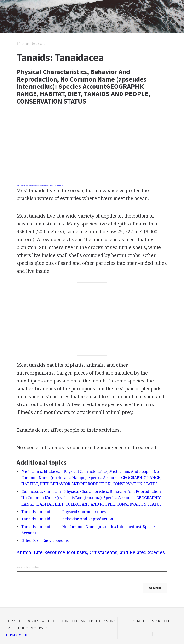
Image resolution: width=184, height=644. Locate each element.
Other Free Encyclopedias (45, 541)
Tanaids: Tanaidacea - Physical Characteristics (63, 512)
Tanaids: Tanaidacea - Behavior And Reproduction (67, 519)
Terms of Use (19, 635)
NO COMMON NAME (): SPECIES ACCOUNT (40, 186)
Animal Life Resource (41, 552)
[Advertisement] (92, 145)
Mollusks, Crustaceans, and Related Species (116, 552)
